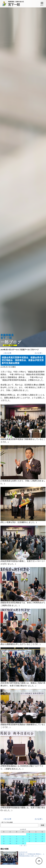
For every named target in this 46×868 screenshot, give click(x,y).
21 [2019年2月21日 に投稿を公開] (23, 841)
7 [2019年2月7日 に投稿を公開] (23, 837)
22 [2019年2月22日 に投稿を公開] (29, 841)
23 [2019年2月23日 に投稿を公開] (36, 841)
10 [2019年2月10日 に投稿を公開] (42, 837)
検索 (43, 825)
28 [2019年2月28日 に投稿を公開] (23, 843)
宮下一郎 (16, 5)
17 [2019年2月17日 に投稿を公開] (42, 839)
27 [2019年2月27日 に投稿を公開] (17, 843)
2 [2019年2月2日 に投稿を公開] (36, 834)
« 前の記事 (7, 353)
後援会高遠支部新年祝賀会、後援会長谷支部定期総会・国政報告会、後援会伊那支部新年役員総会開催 (23, 360)
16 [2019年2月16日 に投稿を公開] (36, 839)
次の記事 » (39, 353)
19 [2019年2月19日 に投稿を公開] (10, 841)
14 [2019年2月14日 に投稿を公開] (23, 839)
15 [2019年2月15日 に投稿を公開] (29, 839)
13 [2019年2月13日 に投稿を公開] (17, 839)
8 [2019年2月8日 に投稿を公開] (29, 837)
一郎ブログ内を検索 (7, 822)
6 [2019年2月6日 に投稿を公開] (17, 837)
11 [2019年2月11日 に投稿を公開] (4, 839)
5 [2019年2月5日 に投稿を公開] (10, 837)
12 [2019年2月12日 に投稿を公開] (10, 839)
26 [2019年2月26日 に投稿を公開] (10, 843)
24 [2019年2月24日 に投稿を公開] (42, 841)
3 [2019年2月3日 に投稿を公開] (42, 834)
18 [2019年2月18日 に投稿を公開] (4, 841)
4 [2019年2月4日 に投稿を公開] (4, 837)
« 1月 (21, 845)
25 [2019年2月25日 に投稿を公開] (4, 843)
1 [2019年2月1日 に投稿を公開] (29, 834)
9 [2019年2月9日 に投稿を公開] (36, 837)
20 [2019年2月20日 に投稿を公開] (17, 841)
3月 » (25, 845)
